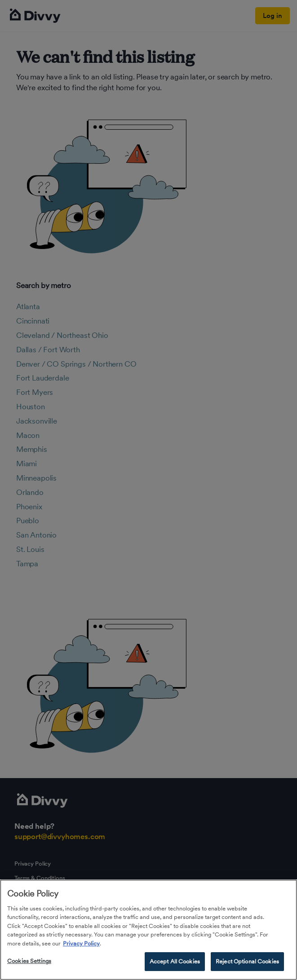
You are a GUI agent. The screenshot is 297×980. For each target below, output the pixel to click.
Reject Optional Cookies (247, 961)
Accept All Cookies (175, 961)
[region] (148, 930)
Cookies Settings (29, 961)
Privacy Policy (81, 943)
